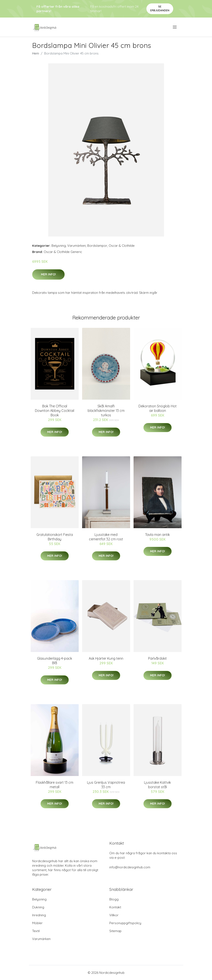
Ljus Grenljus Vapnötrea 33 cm (106, 785)
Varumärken (77, 246)
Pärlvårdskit (157, 658)
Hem (36, 53)
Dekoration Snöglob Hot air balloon (158, 408)
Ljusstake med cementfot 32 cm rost (106, 537)
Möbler (37, 923)
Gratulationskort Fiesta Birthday (55, 537)
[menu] (175, 27)
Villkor (114, 915)
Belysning (59, 246)
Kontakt (115, 907)
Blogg (114, 899)
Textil (36, 931)
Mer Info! (48, 274)
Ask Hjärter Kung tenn (106, 658)
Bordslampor (97, 246)
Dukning (38, 907)
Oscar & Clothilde (122, 246)
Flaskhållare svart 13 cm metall (55, 785)
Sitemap (115, 931)
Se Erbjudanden (160, 8)
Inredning (39, 915)
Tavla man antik (157, 535)
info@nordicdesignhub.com (130, 867)
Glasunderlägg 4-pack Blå (55, 661)
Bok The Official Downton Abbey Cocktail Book (55, 411)
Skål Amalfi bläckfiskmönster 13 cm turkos (106, 411)
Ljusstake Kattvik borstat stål (157, 785)
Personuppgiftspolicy (125, 923)
